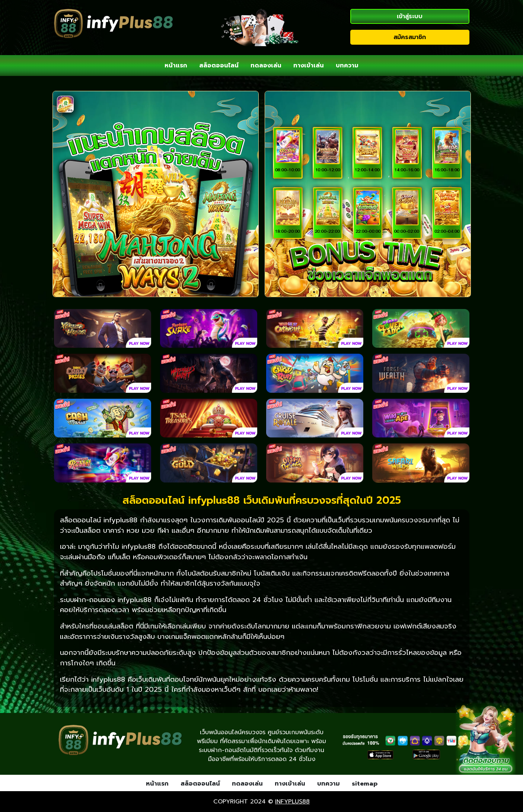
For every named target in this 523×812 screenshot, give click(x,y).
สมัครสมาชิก (410, 37)
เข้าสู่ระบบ (410, 16)
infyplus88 (292, 802)
